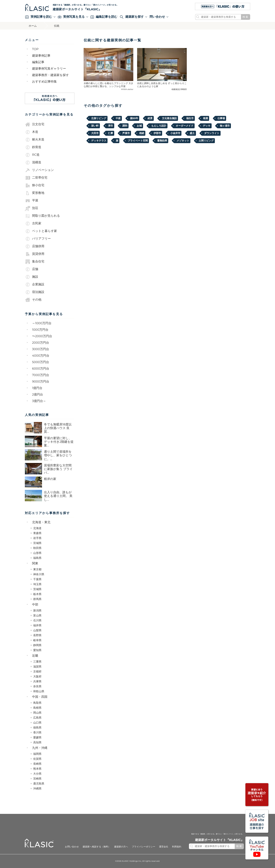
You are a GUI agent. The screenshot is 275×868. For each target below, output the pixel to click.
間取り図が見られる (42, 216)
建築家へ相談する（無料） (97, 847)
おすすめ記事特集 (44, 82)
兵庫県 (37, 681)
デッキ (207, 126)
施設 (32, 277)
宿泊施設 (35, 292)
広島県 (37, 718)
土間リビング (206, 141)
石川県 (37, 620)
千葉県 (37, 579)
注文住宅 (35, 124)
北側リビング (99, 118)
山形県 (37, 553)
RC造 (32, 155)
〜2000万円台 (42, 336)
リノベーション (39, 170)
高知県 (37, 742)
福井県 (37, 625)
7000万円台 (41, 375)
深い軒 (95, 126)
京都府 (37, 671)
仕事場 (221, 118)
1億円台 (37, 388)
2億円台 (38, 395)
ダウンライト (212, 133)
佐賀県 (37, 759)
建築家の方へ (121, 847)
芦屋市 (126, 133)
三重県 (37, 662)
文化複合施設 (169, 118)
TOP (35, 49)
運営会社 (164, 847)
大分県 (37, 774)
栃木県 (37, 594)
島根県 (37, 708)
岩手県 (37, 538)
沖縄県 (37, 789)
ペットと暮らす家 (41, 231)
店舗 (32, 269)
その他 (33, 300)
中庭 (118, 118)
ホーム (33, 26)
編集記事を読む (104, 17)
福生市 (190, 118)
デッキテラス (99, 141)
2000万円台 (41, 343)
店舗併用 (35, 246)
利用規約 (177, 847)
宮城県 (37, 543)
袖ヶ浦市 (225, 126)
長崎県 (37, 764)
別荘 (32, 208)
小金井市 (175, 133)
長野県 (37, 635)
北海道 (37, 528)
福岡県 (37, 754)
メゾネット (183, 141)
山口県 (37, 723)
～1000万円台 (42, 323)
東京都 (37, 569)
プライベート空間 (138, 141)
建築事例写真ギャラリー (49, 69)
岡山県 (37, 713)
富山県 (37, 615)
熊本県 (37, 769)
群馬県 (37, 599)
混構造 (33, 163)
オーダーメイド (185, 126)
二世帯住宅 (36, 178)
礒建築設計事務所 (179, 89)
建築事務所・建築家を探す (51, 75)
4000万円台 (41, 356)
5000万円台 (41, 362)
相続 (142, 133)
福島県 (37, 558)
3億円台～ (39, 401)
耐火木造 (35, 140)
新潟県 (37, 610)
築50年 (134, 118)
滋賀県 (37, 667)
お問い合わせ (72, 847)
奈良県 (37, 686)
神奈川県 (39, 574)
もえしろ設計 (159, 126)
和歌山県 (39, 691)
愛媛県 (37, 737)
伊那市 (157, 133)
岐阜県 (37, 640)
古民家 (33, 224)
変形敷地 (35, 193)
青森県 (37, 533)
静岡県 (37, 645)
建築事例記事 (41, 56)
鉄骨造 (33, 147)
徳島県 (37, 728)
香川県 (37, 732)
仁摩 (111, 133)
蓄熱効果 (162, 141)
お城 (139, 126)
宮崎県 (37, 779)
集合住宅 (35, 262)
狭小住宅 (35, 185)
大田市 (95, 133)
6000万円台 (41, 369)
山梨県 (37, 630)
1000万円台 (40, 330)
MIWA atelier (127, 89)
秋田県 (37, 548)
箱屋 (205, 118)
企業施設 (35, 285)
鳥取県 (37, 703)
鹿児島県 (39, 784)
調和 (125, 126)
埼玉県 (37, 584)
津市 (111, 126)
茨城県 (37, 589)
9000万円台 (41, 382)
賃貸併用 (35, 254)
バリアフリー (38, 239)
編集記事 (38, 62)
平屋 (32, 201)
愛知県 (37, 650)
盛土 (192, 133)
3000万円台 (41, 349)
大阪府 (37, 676)
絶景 (150, 118)
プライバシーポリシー (143, 847)
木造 (32, 132)
